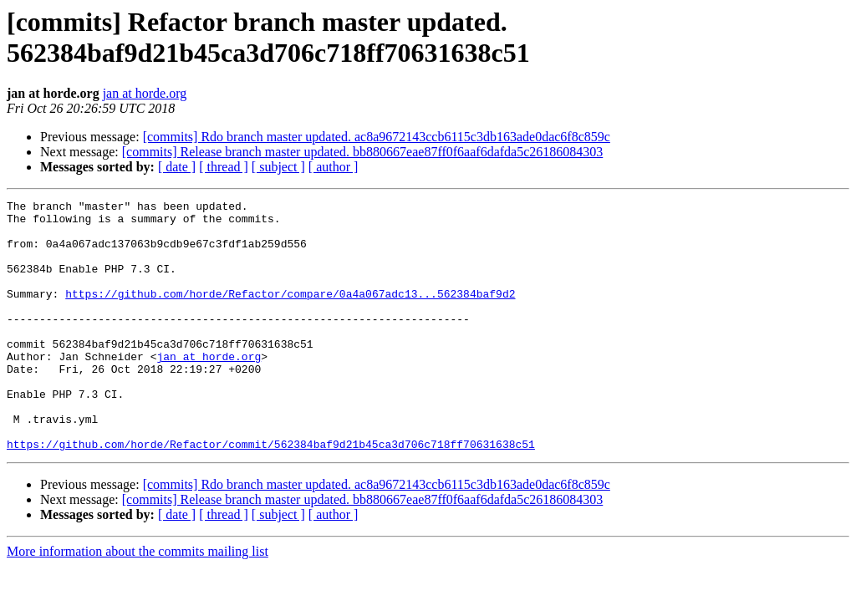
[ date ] (177, 167)
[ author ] (334, 167)
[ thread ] (224, 167)
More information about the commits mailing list (138, 601)
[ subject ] (278, 167)
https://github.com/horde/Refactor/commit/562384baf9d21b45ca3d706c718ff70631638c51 (271, 494)
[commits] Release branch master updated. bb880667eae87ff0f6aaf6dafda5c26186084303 (363, 152)
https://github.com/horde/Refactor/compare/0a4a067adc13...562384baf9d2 (290, 313)
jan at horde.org (145, 93)
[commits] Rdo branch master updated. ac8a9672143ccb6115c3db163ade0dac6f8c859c (377, 137)
